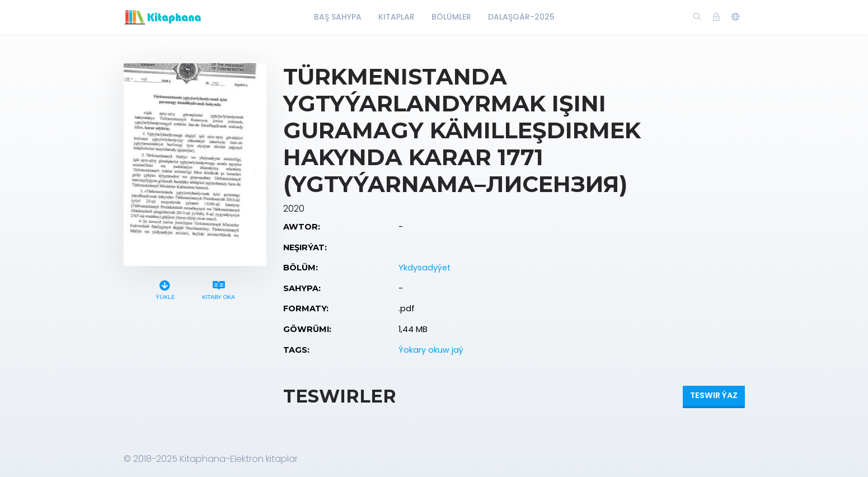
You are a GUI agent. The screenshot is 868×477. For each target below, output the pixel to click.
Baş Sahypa (338, 17)
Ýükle (165, 289)
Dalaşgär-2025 (521, 17)
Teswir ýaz (714, 395)
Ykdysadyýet (424, 268)
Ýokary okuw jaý (431, 350)
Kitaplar (397, 17)
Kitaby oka (218, 289)
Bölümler (451, 17)
